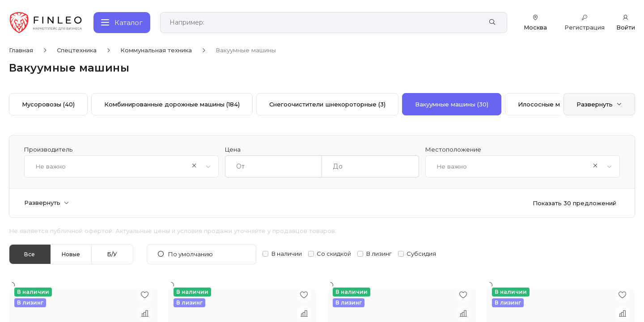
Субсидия (421, 254)
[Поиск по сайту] (324, 23)
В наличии (287, 254)
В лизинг (379, 254)
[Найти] (492, 22)
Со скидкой (334, 254)
